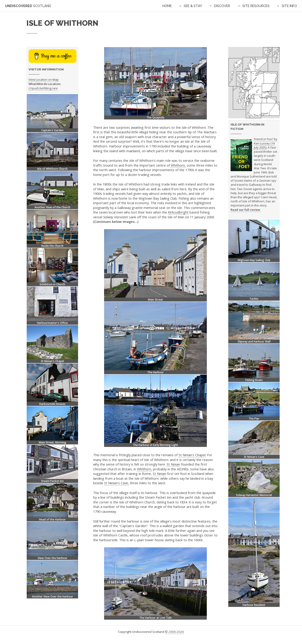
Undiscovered (28, 6)
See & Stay (193, 6)
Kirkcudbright (178, 212)
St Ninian (173, 464)
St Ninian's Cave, (117, 483)
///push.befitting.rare (43, 88)
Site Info (289, 6)
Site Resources (256, 6)
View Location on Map (44, 80)
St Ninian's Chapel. (192, 455)
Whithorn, (178, 165)
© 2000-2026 (175, 632)
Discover (222, 6)
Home (167, 6)
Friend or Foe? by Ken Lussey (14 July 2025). (266, 143)
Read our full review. (246, 210)
